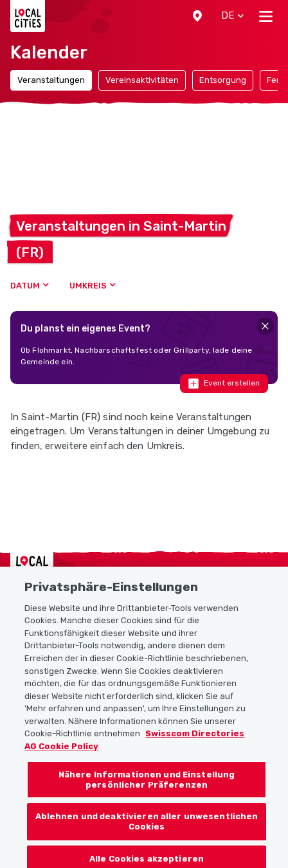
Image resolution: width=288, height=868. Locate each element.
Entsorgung (223, 80)
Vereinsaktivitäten (142, 80)
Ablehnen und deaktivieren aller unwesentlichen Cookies (147, 832)
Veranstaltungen (51, 80)
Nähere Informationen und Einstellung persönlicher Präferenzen (147, 790)
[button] (197, 16)
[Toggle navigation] (266, 16)
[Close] (265, 326)
